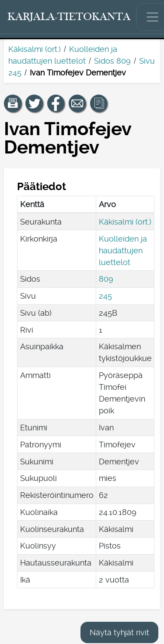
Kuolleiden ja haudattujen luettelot (123, 250)
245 (105, 296)
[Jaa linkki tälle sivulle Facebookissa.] (56, 103)
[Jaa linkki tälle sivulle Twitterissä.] (34, 103)
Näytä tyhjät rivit (119, 632)
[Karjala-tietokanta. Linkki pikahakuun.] (69, 17)
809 (106, 279)
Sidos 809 (112, 61)
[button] (13, 103)
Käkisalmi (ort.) (35, 49)
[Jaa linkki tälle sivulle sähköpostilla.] (77, 103)
